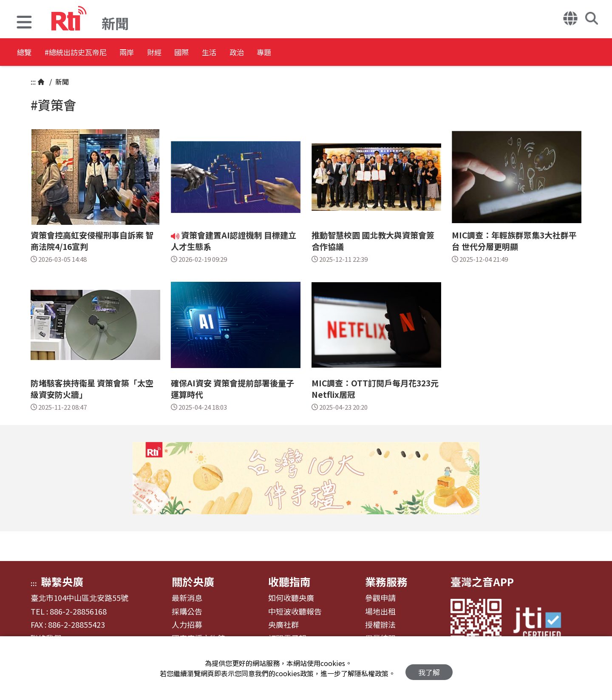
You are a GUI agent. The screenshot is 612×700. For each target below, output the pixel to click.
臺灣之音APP (482, 581)
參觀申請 (380, 598)
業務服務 (386, 581)
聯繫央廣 (62, 581)
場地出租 (380, 612)
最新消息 (187, 598)
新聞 (61, 82)
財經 (196, 53)
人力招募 (187, 625)
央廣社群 (283, 625)
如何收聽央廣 (291, 598)
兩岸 (158, 53)
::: (33, 82)
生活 (273, 53)
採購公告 (187, 612)
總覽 (25, 53)
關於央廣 (193, 581)
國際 (235, 53)
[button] (24, 23)
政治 (311, 53)
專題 (349, 53)
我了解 (429, 668)
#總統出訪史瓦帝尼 (92, 53)
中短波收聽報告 (295, 612)
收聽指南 (289, 581)
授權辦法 (380, 625)
